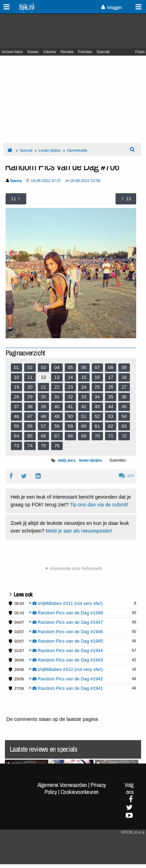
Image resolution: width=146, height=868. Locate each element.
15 (84, 377)
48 (43, 416)
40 (57, 407)
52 (97, 416)
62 (111, 426)
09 (124, 367)
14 (70, 377)
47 (30, 416)
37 (16, 407)
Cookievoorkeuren (80, 792)
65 (30, 436)
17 (111, 377)
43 (97, 407)
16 (97, 377)
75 (43, 446)
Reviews (67, 52)
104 (126, 476)
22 (57, 387)
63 (124, 426)
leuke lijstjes (90, 460)
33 (84, 397)
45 (124, 407)
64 (16, 436)
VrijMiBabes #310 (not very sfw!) (66, 669)
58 (57, 426)
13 (57, 377)
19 (16, 387)
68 (70, 436)
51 (84, 416)
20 (30, 387)
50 (70, 416)
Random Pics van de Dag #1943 (66, 660)
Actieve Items (12, 52)
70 (97, 436)
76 (57, 446)
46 (16, 416)
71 (111, 436)
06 (84, 367)
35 (111, 397)
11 (30, 377)
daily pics (67, 460)
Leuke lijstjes (50, 150)
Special (26, 150)
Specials (103, 52)
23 (70, 387)
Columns (50, 52)
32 (70, 397)
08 (111, 367)
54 (124, 416)
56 (30, 426)
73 (16, 446)
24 (84, 387)
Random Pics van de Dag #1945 (66, 641)
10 (16, 377)
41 (70, 407)
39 (43, 407)
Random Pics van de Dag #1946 (66, 632)
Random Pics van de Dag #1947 (66, 622)
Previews (85, 52)
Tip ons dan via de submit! (99, 505)
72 (124, 436)
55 (16, 426)
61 (97, 426)
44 (111, 407)
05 (70, 367)
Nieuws (33, 52)
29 (30, 397)
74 (30, 446)
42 (84, 407)
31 (57, 397)
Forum (140, 52)
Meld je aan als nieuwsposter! (79, 531)
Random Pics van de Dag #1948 (66, 613)
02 (30, 367)
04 (57, 367)
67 (57, 436)
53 (111, 416)
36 (124, 397)
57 (43, 426)
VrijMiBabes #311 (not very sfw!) (66, 603)
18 (124, 377)
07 (97, 367)
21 (43, 387)
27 (124, 387)
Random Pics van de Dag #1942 (66, 679)
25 (97, 387)
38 (30, 407)
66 (43, 436)
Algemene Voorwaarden (62, 785)
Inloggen (112, 7)
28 (16, 397)
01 (16, 367)
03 (43, 367)
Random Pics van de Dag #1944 (66, 650)
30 (43, 397)
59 (70, 426)
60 (84, 426)
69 (84, 436)
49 (57, 416)
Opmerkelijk (77, 150)
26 (111, 387)
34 (97, 397)
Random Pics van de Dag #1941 (66, 688)
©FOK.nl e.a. (133, 832)
